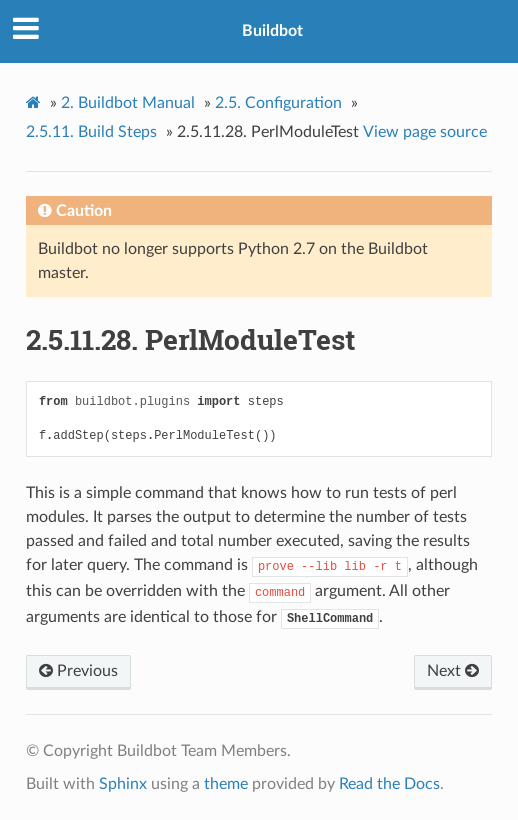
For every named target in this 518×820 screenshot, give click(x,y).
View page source (425, 132)
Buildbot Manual (128, 103)
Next (453, 671)
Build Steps (91, 132)
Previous (78, 671)
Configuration (278, 103)
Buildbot (272, 31)
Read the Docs (389, 784)
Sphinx (123, 784)
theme (226, 784)
